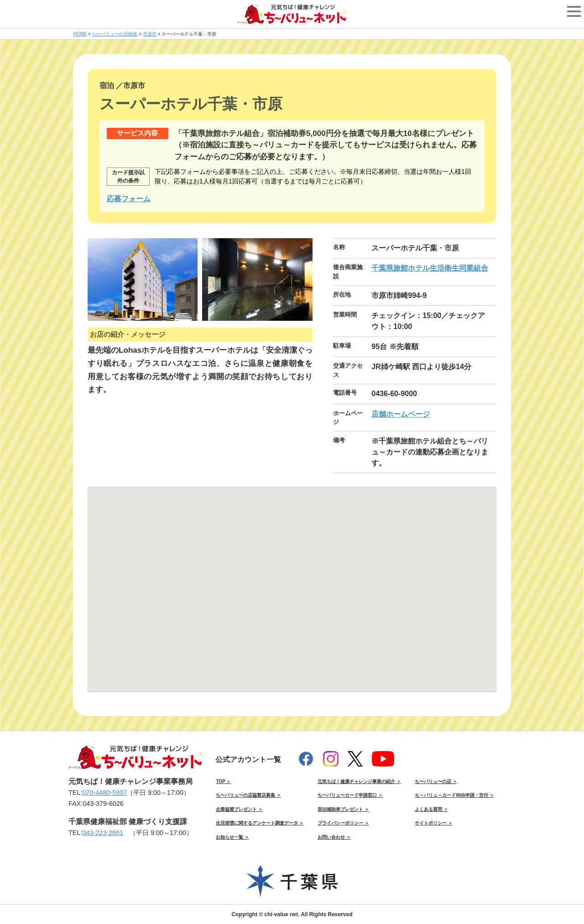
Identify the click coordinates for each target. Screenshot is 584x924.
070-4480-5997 (104, 793)
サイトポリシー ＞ (434, 823)
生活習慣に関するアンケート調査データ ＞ (260, 823)
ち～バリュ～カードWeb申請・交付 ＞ (454, 795)
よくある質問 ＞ (431, 809)
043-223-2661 (103, 833)
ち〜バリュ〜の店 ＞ (436, 781)
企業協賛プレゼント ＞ (239, 809)
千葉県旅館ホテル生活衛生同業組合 (430, 268)
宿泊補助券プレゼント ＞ (343, 809)
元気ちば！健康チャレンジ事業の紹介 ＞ (359, 781)
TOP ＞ (223, 781)
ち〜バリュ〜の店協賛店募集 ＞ (248, 795)
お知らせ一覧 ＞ (232, 837)
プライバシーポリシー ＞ (343, 823)
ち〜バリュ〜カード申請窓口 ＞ (350, 795)
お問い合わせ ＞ (334, 837)
